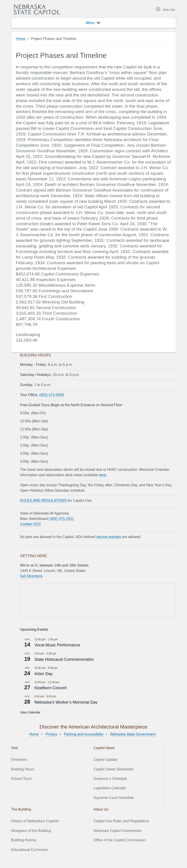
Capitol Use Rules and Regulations (121, 821)
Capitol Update (105, 760)
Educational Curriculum (30, 850)
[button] (90, 23)
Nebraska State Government (133, 734)
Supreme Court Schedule (114, 798)
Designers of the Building (31, 831)
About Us (101, 809)
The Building (21, 809)
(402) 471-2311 (62, 519)
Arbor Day (44, 674)
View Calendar (30, 712)
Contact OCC (31, 524)
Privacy (51, 734)
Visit (15, 748)
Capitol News (104, 748)
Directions (19, 760)
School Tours (21, 779)
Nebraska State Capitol (37, 9)
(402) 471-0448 (51, 395)
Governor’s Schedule (110, 779)
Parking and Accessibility (84, 734)
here (103, 475)
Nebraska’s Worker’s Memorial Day (66, 702)
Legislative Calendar (110, 788)
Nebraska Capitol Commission (118, 831)
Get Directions (31, 576)
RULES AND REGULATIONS (44, 501)
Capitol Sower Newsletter (114, 769)
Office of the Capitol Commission (120, 840)
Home (21, 39)
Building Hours (23, 769)
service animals (109, 537)
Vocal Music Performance (57, 645)
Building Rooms (24, 840)
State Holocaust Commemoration (64, 659)
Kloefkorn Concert (51, 688)
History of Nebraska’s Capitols (35, 821)
